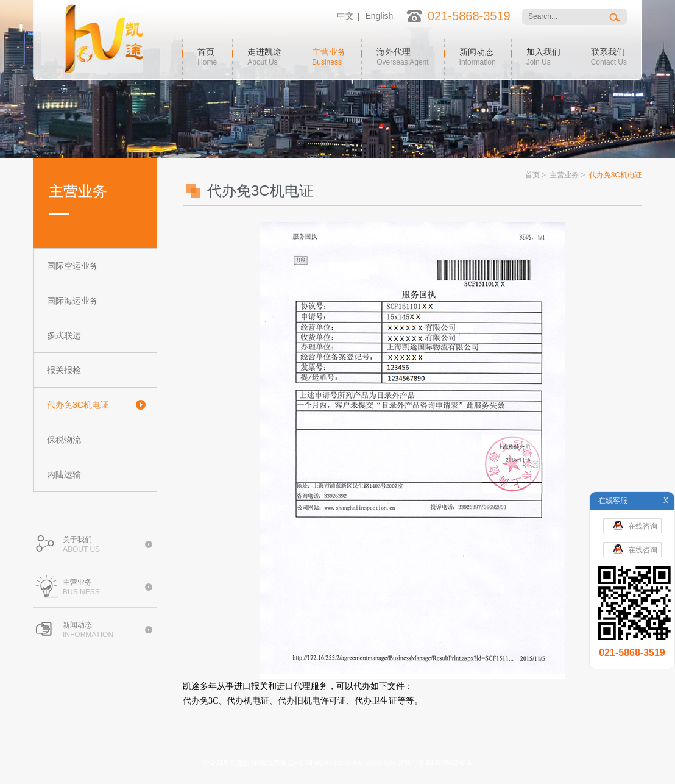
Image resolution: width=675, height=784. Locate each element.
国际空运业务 (72, 266)
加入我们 (543, 55)
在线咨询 (635, 526)
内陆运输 (64, 474)
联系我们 (609, 55)
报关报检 (64, 370)
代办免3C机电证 (78, 405)
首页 (207, 55)
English (379, 16)
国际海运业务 (72, 301)
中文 (345, 16)
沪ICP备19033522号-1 (435, 763)
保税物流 (64, 440)
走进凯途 (264, 55)
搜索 (616, 17)
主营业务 (329, 55)
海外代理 (402, 55)
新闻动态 (478, 55)
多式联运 (64, 335)
